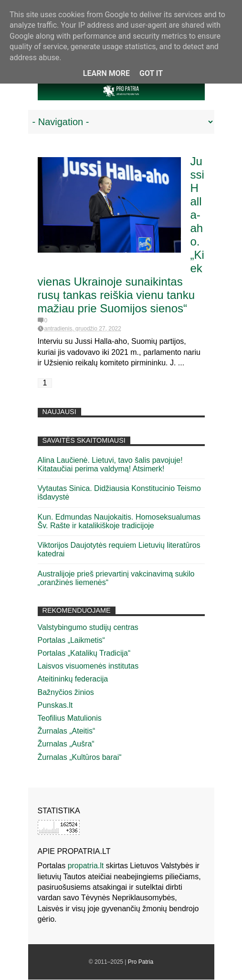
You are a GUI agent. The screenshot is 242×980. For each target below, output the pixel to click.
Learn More (106, 73)
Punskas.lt (55, 705)
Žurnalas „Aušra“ (66, 744)
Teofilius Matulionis (70, 718)
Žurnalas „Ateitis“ (67, 731)
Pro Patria (141, 962)
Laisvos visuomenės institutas (88, 666)
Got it (151, 73)
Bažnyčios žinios (66, 692)
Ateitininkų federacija (73, 679)
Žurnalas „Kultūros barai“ (80, 757)
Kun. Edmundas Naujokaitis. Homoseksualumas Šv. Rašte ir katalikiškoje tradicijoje (119, 521)
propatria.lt (86, 866)
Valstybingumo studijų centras (88, 627)
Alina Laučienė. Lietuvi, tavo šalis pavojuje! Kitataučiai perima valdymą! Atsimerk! (110, 464)
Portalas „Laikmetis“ (71, 640)
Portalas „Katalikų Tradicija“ (84, 653)
